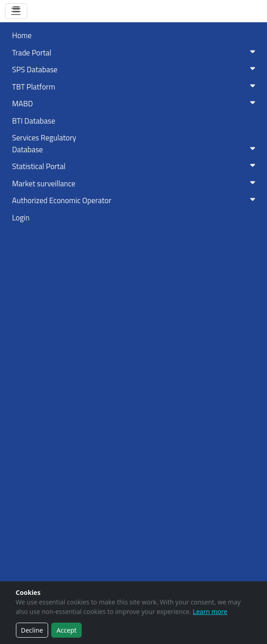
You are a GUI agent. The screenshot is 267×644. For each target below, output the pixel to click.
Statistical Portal (136, 166)
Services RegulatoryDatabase (136, 144)
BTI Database (34, 121)
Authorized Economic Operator (136, 200)
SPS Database (136, 70)
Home (22, 35)
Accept (67, 630)
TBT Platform (136, 87)
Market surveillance (136, 184)
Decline (32, 630)
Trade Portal (136, 53)
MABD (136, 104)
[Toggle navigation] (16, 11)
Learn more (210, 612)
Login (21, 218)
